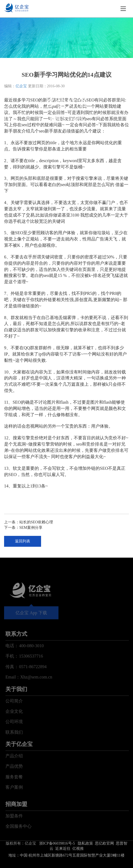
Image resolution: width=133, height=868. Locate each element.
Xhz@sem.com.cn (36, 699)
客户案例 (14, 809)
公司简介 (14, 723)
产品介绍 (14, 778)
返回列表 (23, 541)
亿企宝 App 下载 (31, 628)
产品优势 (14, 788)
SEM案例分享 (31, 528)
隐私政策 (85, 843)
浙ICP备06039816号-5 (57, 843)
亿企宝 (21, 86)
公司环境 (14, 744)
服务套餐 (14, 799)
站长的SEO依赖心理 (36, 522)
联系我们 (14, 754)
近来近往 (63, 849)
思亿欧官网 (104, 843)
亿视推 (78, 849)
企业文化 (14, 733)
